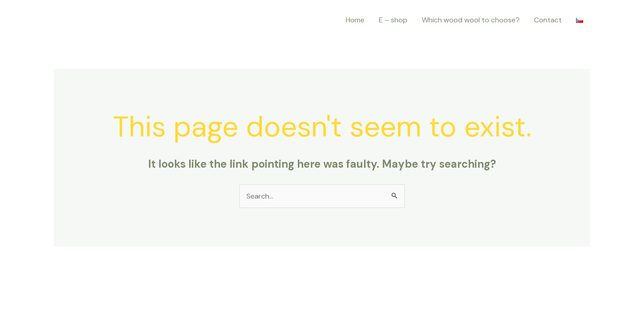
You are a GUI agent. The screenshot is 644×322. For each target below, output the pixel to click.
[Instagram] (62, 20)
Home (355, 20)
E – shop (393, 20)
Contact (548, 20)
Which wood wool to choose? (471, 20)
